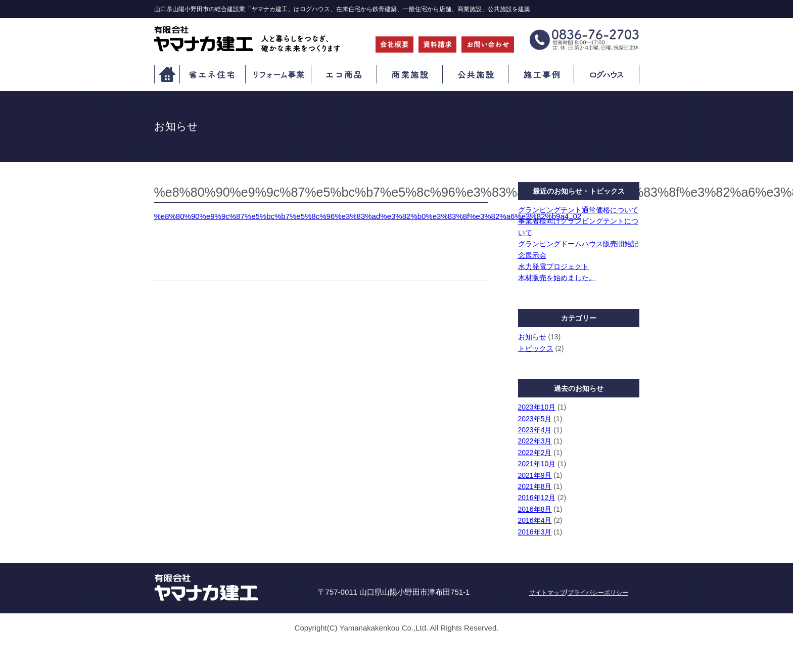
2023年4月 (535, 430)
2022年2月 (535, 453)
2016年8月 (535, 509)
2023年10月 (537, 407)
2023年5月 (535, 419)
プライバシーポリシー (598, 593)
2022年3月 (535, 441)
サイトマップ (547, 593)
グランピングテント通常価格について (578, 210)
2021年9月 (535, 475)
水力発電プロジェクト (553, 266)
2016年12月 (537, 498)
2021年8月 (535, 486)
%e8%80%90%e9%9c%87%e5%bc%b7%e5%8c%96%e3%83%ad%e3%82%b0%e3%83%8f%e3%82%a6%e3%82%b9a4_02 (368, 216)
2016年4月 (535, 520)
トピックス (536, 348)
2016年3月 (535, 532)
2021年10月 (537, 464)
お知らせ (532, 337)
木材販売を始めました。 (557, 278)
